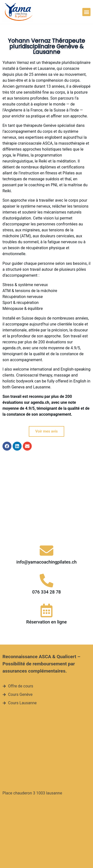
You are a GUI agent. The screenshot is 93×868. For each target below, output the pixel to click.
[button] (86, 12)
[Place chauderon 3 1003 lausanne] (44, 690)
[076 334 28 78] (46, 522)
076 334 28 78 (47, 533)
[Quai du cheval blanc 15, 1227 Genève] (44, 784)
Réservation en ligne (46, 563)
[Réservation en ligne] (46, 552)
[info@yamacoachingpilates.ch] (46, 492)
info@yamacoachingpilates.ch (46, 504)
